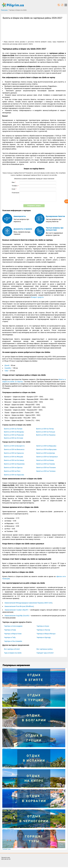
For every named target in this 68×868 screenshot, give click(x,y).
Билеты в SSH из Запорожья (47, 457)
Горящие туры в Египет (45, 653)
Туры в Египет (6, 688)
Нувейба (8, 368)
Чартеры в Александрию (13, 626)
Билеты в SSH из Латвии (13, 429)
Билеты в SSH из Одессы (13, 467)
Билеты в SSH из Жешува (14, 457)
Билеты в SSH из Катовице (14, 460)
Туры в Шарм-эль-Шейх (13, 653)
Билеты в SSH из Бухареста (14, 446)
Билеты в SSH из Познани (46, 467)
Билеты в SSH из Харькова (14, 475)
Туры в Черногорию (8, 829)
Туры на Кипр (6, 789)
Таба (6, 371)
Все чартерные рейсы (45, 649)
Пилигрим (4, 10)
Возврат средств (37, 297)
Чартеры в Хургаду (44, 637)
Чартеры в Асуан (43, 626)
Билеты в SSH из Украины (46, 435)
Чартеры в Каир (10, 630)
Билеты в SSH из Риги (12, 471)
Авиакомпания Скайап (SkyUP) (16, 610)
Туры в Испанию (7, 768)
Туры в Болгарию (7, 728)
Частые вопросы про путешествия (55, 229)
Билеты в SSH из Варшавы (46, 446)
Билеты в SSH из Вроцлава (46, 449)
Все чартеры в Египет (12, 649)
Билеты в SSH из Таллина (46, 471)
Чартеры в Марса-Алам (13, 634)
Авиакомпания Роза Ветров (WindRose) (19, 606)
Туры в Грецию (7, 748)
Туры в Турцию (7, 708)
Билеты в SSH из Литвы (45, 429)
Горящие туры (6, 849)
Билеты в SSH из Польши (46, 432)
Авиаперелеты (20, 216)
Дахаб (7, 365)
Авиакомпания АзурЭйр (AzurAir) (17, 616)
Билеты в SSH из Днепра (46, 453)
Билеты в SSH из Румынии (14, 435)
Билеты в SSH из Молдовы (14, 432)
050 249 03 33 (6, 859)
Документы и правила (23, 229)
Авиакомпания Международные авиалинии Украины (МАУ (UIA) (28, 603)
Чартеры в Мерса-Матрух (46, 634)
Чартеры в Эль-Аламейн (13, 641)
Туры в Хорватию (7, 809)
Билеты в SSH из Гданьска (14, 453)
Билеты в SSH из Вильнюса (14, 449)
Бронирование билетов (55, 216)
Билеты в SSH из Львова (46, 464)
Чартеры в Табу (10, 637)
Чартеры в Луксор (43, 630)
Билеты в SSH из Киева (45, 460)
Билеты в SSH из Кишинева (14, 464)
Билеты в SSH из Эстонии (14, 438)
